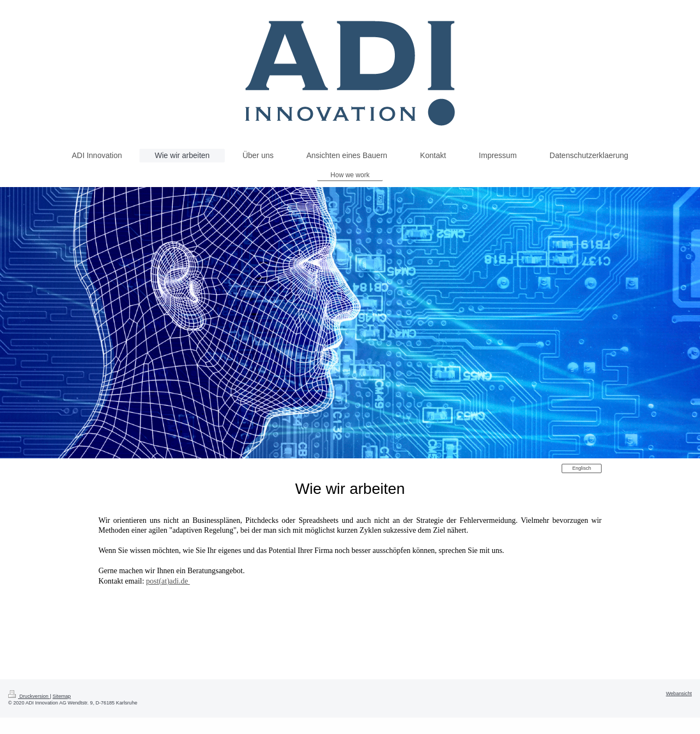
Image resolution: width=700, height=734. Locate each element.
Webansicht (679, 694)
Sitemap (62, 696)
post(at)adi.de (168, 581)
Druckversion (29, 696)
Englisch (581, 468)
